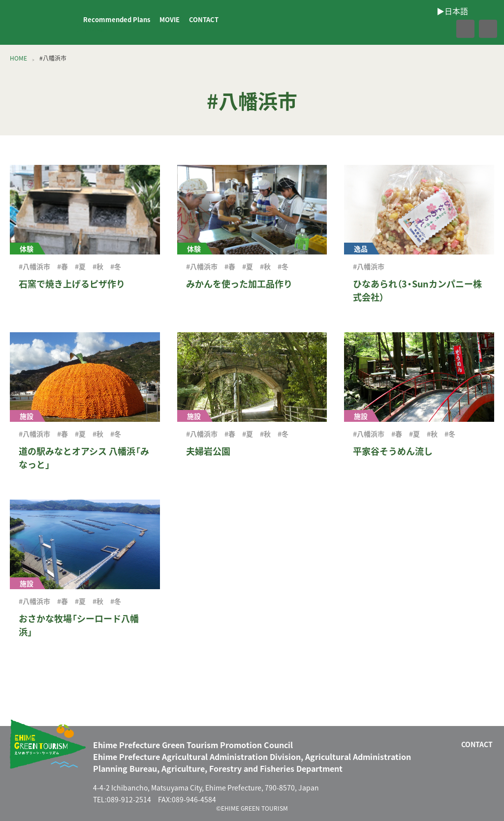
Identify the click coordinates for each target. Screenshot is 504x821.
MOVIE (170, 19)
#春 (63, 266)
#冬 (116, 266)
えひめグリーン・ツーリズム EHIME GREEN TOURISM (41, 23)
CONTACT (204, 19)
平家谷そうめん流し (393, 451)
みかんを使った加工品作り (239, 284)
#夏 (80, 266)
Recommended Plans (117, 19)
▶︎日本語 (92, 28)
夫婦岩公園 (208, 451)
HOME (18, 58)
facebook (444, 29)
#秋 (98, 266)
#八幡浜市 (34, 266)
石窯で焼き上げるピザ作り (72, 284)
